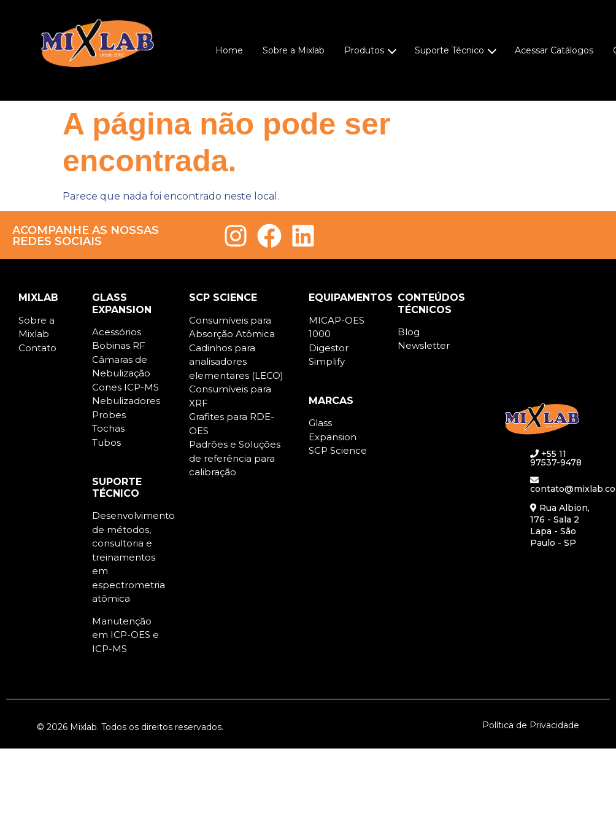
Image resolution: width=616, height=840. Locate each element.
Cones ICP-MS (125, 387)
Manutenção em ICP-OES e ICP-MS (125, 635)
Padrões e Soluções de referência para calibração (235, 458)
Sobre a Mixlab (294, 50)
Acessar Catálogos (554, 50)
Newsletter (424, 345)
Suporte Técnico (456, 50)
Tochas (108, 428)
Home (229, 50)
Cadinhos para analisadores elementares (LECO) (236, 362)
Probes (109, 415)
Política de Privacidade (531, 725)
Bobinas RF (119, 345)
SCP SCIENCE (223, 297)
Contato (37, 348)
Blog (409, 332)
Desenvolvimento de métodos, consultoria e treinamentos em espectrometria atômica (133, 557)
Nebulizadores (126, 401)
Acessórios (117, 332)
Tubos (106, 442)
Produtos (370, 50)
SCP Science (338, 450)
